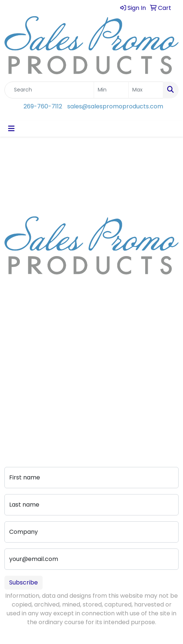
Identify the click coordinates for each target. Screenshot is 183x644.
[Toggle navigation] (11, 129)
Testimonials (23, 360)
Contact (17, 376)
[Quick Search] (49, 90)
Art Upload (20, 387)
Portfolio (17, 418)
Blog (11, 350)
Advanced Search (30, 397)
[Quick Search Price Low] (111, 90)
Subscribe (24, 582)
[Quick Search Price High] (146, 90)
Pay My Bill (19, 407)
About (13, 340)
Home (13, 329)
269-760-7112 (43, 106)
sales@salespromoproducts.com (115, 106)
